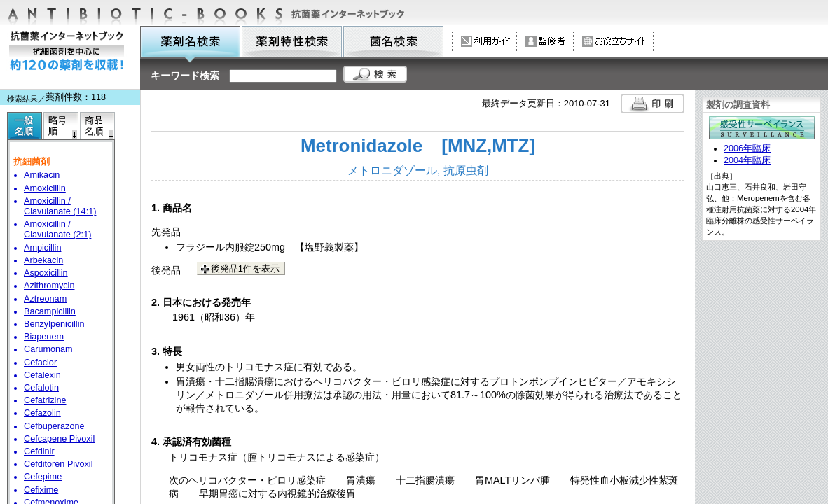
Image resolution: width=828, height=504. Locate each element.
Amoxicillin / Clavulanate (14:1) (60, 206)
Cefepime (43, 477)
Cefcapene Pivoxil (59, 439)
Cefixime (41, 490)
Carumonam (48, 349)
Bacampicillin (50, 311)
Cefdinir (39, 451)
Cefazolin (42, 413)
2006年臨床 (747, 148)
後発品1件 (245, 268)
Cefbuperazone (54, 426)
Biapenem (44, 337)
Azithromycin (49, 286)
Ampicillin (42, 248)
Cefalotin (41, 388)
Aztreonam (45, 299)
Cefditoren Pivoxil (58, 464)
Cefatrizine (45, 400)
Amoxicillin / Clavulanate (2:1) (57, 229)
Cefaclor (40, 363)
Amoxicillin (45, 188)
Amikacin (42, 175)
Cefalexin (42, 375)
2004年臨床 (747, 160)
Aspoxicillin (46, 273)
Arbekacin (43, 260)
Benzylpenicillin (54, 324)
